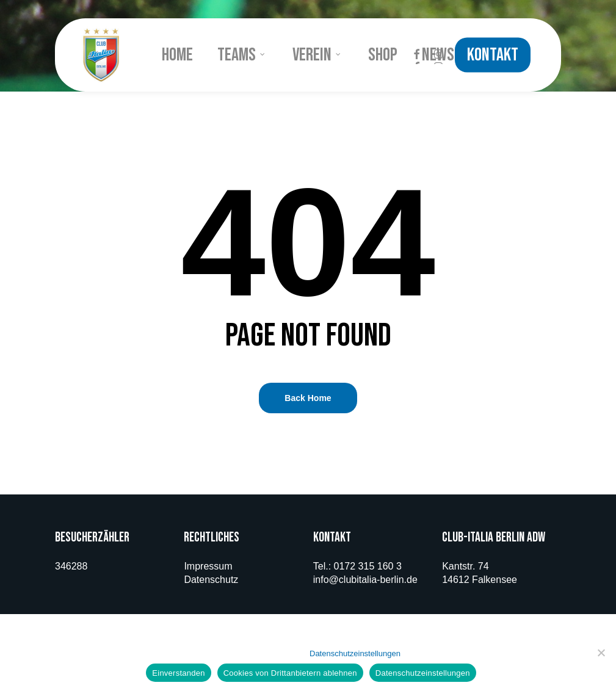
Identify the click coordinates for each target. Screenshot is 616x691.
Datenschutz (211, 580)
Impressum (208, 566)
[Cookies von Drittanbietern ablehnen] (601, 653)
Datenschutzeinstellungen (355, 653)
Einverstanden (178, 673)
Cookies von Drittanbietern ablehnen (290, 673)
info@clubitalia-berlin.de (365, 580)
